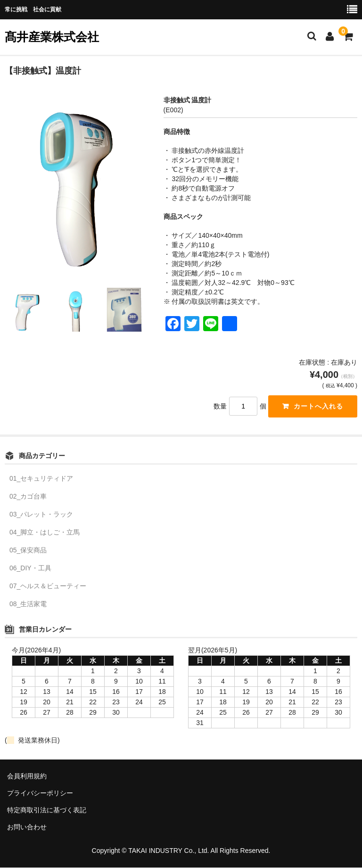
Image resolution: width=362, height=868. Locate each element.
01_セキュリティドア (41, 478)
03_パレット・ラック (41, 514)
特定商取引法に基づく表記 (47, 810)
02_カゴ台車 (28, 496)
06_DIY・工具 (30, 568)
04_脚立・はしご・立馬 (45, 532)
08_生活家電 (28, 604)
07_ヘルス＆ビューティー (48, 586)
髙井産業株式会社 (52, 37)
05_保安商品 (28, 550)
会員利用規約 (27, 776)
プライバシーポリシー (40, 793)
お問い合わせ (27, 827)
